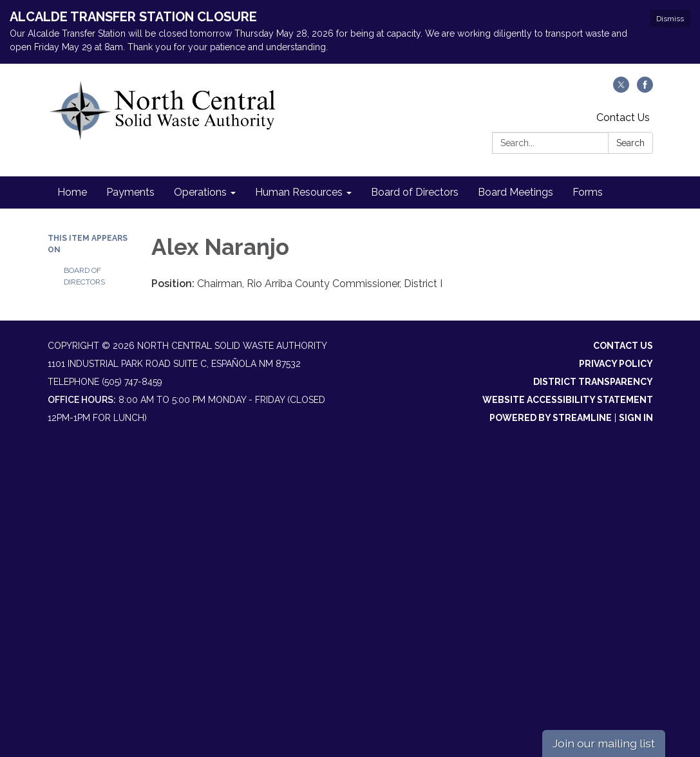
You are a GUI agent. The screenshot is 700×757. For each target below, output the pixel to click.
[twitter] (621, 89)
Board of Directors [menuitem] (415, 192)
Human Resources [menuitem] (299, 192)
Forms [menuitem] (588, 192)
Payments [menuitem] (130, 192)
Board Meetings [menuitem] (516, 192)
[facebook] (645, 89)
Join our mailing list (604, 743)
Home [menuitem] (72, 192)
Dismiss (670, 19)
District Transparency (593, 382)
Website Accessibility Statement (568, 400)
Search (630, 143)
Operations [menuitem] (200, 192)
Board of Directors (84, 276)
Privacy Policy (616, 364)
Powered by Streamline (551, 418)
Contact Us (623, 117)
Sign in (636, 418)
